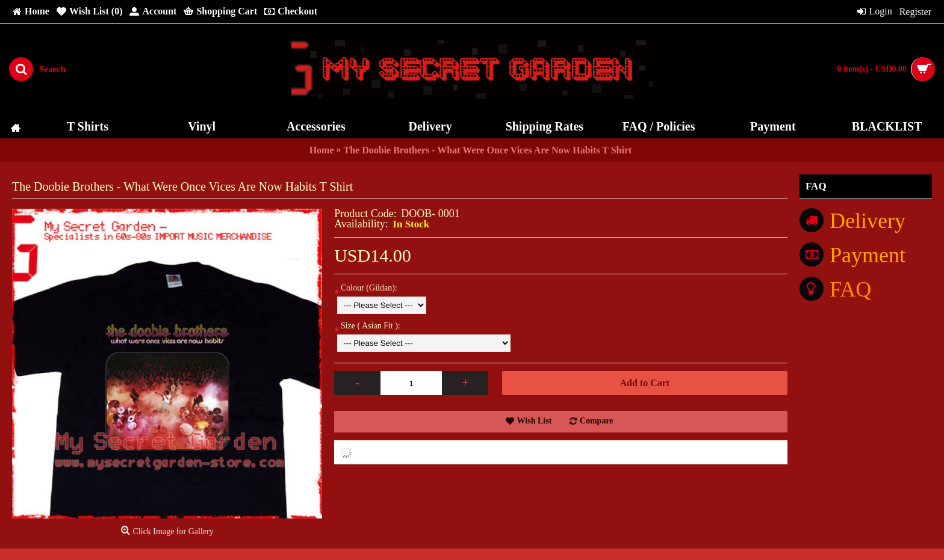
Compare (597, 421)
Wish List (535, 421)
